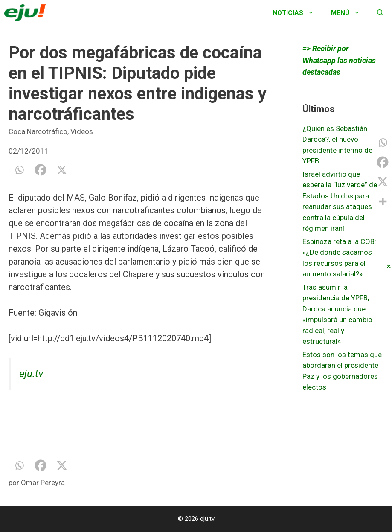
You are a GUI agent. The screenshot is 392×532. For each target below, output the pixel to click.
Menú (350, 13)
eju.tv (31, 374)
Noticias (298, 13)
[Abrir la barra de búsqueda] (380, 13)
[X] (62, 170)
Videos (82, 131)
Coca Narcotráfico (38, 131)
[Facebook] (41, 170)
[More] (383, 201)
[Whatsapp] (19, 170)
